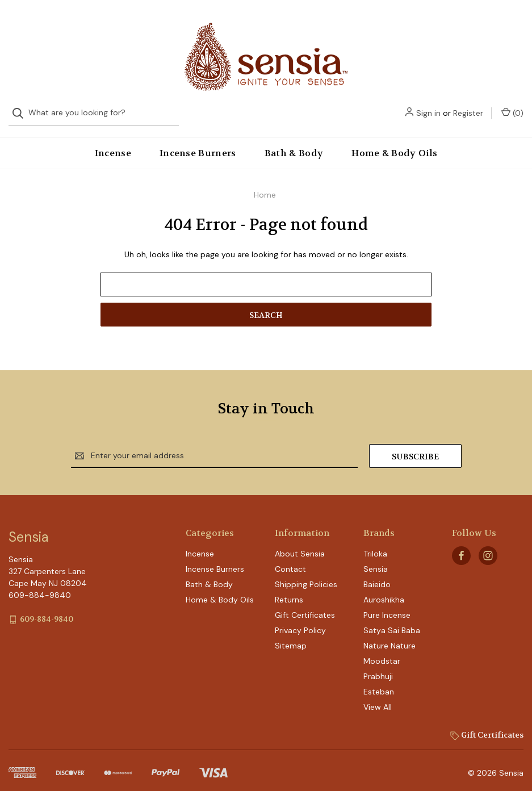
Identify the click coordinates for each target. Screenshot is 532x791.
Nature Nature (389, 637)
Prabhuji (378, 667)
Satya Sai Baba (392, 621)
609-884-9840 (47, 609)
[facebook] (461, 546)
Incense (113, 143)
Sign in (428, 24)
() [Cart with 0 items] (512, 24)
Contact (290, 560)
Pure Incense (387, 606)
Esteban (379, 683)
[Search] (21, 24)
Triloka (375, 545)
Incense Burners (198, 143)
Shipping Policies (306, 575)
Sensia (376, 560)
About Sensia (300, 545)
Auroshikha (384, 591)
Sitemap (291, 637)
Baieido (377, 575)
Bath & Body (294, 143)
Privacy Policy (300, 621)
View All (378, 698)
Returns (289, 591)
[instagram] (488, 546)
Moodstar (382, 652)
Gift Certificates (305, 606)
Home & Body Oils (394, 143)
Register (468, 24)
